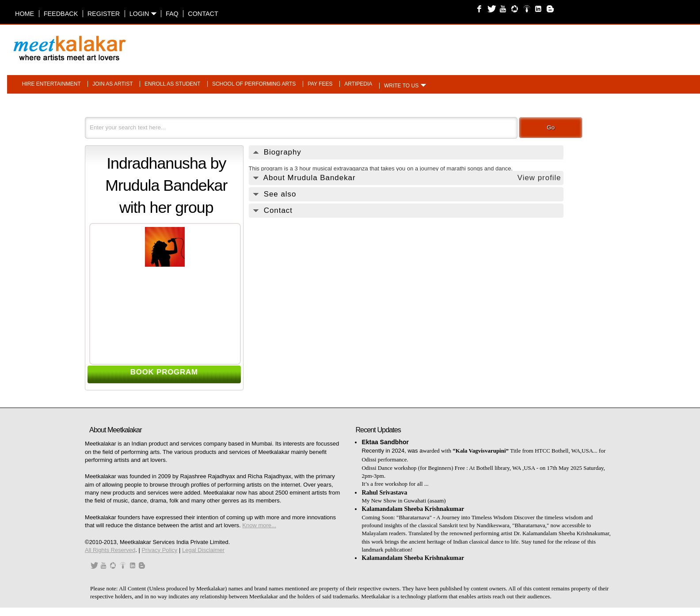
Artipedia (358, 84)
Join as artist (112, 84)
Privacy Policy (159, 550)
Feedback (61, 14)
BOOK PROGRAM (164, 372)
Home (25, 14)
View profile (539, 178)
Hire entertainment (51, 84)
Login (143, 14)
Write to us (401, 86)
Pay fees (320, 84)
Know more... (259, 525)
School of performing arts (254, 84)
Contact (203, 14)
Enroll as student (172, 84)
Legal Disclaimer (203, 550)
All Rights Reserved (110, 550)
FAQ (172, 14)
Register (104, 14)
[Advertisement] (462, 44)
